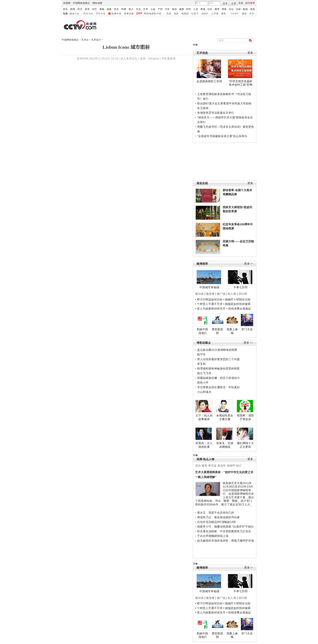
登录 (225, 3)
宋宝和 (201, 364)
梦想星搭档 (217, 331)
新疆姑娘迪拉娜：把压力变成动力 (218, 378)
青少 (131, 9)
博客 (224, 9)
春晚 (102, 9)
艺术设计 (96, 40)
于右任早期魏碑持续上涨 (213, 536)
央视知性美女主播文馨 (225, 417)
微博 (217, 9)
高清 (169, 14)
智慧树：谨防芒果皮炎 (245, 417)
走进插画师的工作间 (209, 81)
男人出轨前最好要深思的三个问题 (218, 359)
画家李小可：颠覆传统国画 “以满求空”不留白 (225, 527)
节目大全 (101, 14)
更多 (250, 53)
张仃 (239, 466)
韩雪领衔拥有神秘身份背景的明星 (218, 369)
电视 (65, 14)
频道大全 (74, 14)
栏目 (252, 14)
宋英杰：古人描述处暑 (204, 445)
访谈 (238, 9)
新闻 (73, 9)
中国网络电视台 (81, 3)
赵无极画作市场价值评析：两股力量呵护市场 (226, 541)
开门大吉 (247, 329)
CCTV (235, 14)
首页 (65, 9)
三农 (196, 9)
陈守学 (201, 355)
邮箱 (245, 9)
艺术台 (85, 40)
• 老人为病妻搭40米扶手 (210, 309)
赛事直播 (129, 14)
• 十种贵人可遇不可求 (209, 304)
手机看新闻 (169, 59)
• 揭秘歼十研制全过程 (237, 299)
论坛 (231, 9)
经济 (80, 9)
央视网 (67, 3)
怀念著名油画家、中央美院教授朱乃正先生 (224, 531)
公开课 (215, 14)
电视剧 (185, 14)
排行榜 (243, 294)
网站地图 (97, 3)
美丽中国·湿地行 (203, 331)
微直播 (210, 294)
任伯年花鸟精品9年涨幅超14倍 (216, 522)
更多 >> (248, 343)
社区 (210, 9)
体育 (87, 9)
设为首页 (250, 3)
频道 (244, 14)
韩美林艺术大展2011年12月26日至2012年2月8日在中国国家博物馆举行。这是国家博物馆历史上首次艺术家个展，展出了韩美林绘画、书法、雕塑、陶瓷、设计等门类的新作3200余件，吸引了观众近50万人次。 (225, 494)
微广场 (221, 294)
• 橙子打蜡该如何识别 (209, 299)
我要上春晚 (232, 331)
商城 (203, 9)
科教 (124, 9)
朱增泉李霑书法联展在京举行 (216, 113)
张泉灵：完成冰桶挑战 (225, 445)
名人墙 (232, 294)
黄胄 (204, 466)
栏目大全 (88, 14)
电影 (176, 14)
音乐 (116, 9)
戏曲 (109, 9)
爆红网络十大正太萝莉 (245, 445)
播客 (223, 14)
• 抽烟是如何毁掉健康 (237, 304)
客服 (241, 3)
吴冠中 (222, 466)
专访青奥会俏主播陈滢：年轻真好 (218, 387)
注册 (234, 3)
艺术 (146, 9)
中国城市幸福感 (209, 287)
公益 (153, 9)
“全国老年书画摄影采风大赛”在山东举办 (222, 136)
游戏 (252, 9)
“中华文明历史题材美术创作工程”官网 (241, 83)
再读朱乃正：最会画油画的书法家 (218, 517)
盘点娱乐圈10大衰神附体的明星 (217, 350)
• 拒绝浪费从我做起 (239, 309)
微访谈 (199, 294)
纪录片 (195, 14)
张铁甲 (231, 466)
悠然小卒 (203, 383)
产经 (160, 9)
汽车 (167, 9)
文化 (138, 9)
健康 (182, 9)
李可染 (212, 466)
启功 (198, 466)
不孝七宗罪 (241, 287)
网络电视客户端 (153, 14)
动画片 (205, 14)
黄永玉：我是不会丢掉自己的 (216, 513)
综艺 (95, 9)
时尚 (189, 9)
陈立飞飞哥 (204, 373)
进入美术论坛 (129, 59)
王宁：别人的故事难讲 (204, 417)
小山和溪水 (204, 392)
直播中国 (116, 14)
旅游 (174, 9)
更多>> (249, 264)
